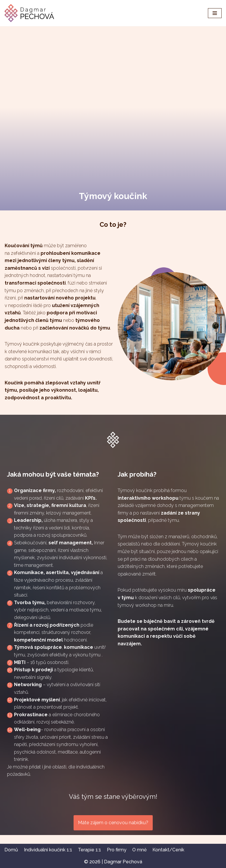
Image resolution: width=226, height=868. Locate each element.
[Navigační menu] (215, 13)
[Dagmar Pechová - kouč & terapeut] (29, 13)
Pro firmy (117, 850)
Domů (11, 850)
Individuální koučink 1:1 (48, 850)
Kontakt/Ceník (168, 850)
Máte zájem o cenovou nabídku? (113, 823)
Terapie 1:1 (89, 850)
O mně (139, 850)
